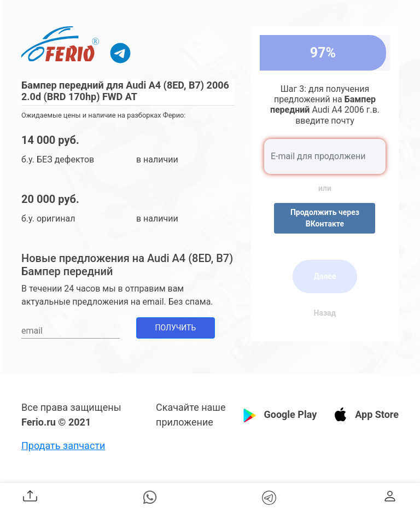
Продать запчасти (63, 446)
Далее (325, 276)
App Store (377, 414)
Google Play (290, 414)
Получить (176, 328)
